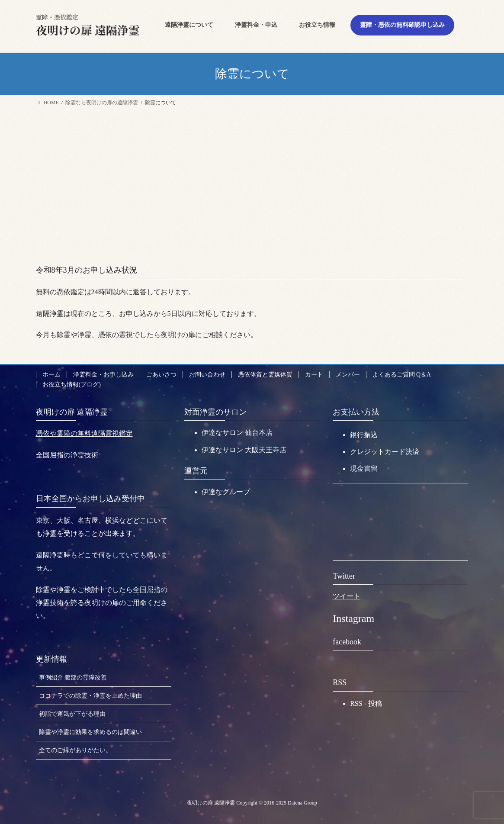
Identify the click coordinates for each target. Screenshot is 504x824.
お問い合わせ (207, 375)
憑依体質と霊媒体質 (265, 375)
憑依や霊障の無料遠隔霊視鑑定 (84, 433)
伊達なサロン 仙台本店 (237, 433)
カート (314, 375)
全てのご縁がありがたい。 (75, 750)
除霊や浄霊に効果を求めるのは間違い (90, 732)
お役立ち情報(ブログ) (72, 385)
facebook (347, 642)
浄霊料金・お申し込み (103, 375)
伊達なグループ (226, 492)
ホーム (51, 375)
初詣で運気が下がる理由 (72, 714)
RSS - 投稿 (366, 703)
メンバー (348, 375)
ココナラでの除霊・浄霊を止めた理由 (90, 696)
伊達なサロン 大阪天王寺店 (244, 450)
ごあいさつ (161, 375)
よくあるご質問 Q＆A (402, 375)
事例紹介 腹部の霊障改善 (73, 678)
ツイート (347, 596)
